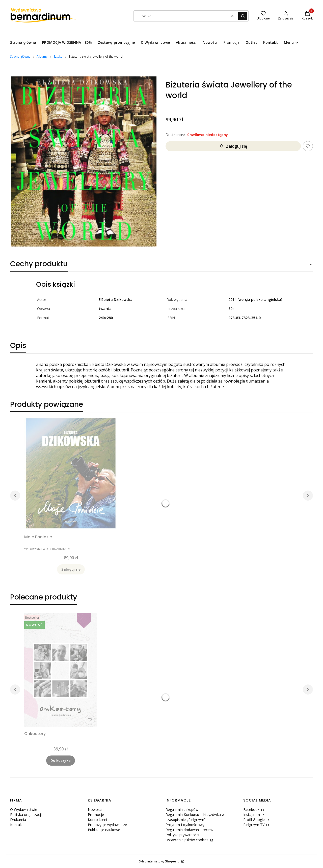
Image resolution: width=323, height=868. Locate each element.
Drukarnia (18, 820)
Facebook (252, 809)
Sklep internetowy (160, 861)
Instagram (252, 815)
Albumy (42, 57)
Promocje (96, 815)
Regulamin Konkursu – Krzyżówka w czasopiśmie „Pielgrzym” (195, 817)
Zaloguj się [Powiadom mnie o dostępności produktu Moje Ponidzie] (71, 569)
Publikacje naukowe (104, 830)
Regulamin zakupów (182, 809)
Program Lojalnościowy (185, 825)
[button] (243, 16)
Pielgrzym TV (254, 825)
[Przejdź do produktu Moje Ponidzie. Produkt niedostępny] (71, 473)
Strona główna (20, 57)
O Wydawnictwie (24, 809)
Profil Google (254, 820)
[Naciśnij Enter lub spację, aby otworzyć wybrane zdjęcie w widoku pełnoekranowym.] (84, 162)
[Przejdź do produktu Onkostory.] (61, 670)
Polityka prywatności (182, 835)
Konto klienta (99, 820)
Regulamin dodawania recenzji (190, 830)
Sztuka (58, 57)
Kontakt (17, 825)
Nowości (95, 809)
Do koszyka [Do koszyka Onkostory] (61, 760)
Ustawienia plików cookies (187, 840)
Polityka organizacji (26, 815)
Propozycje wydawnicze (107, 825)
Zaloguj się (233, 146)
